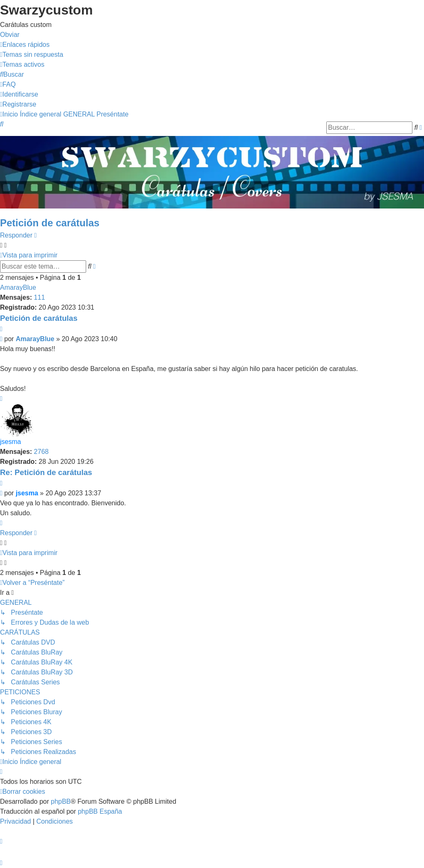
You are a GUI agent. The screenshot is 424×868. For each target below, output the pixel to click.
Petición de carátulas (50, 223)
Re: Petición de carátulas (46, 472)
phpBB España (100, 811)
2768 (41, 452)
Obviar (10, 35)
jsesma (11, 442)
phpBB (61, 801)
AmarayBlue (18, 287)
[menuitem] (32, 55)
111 (40, 297)
